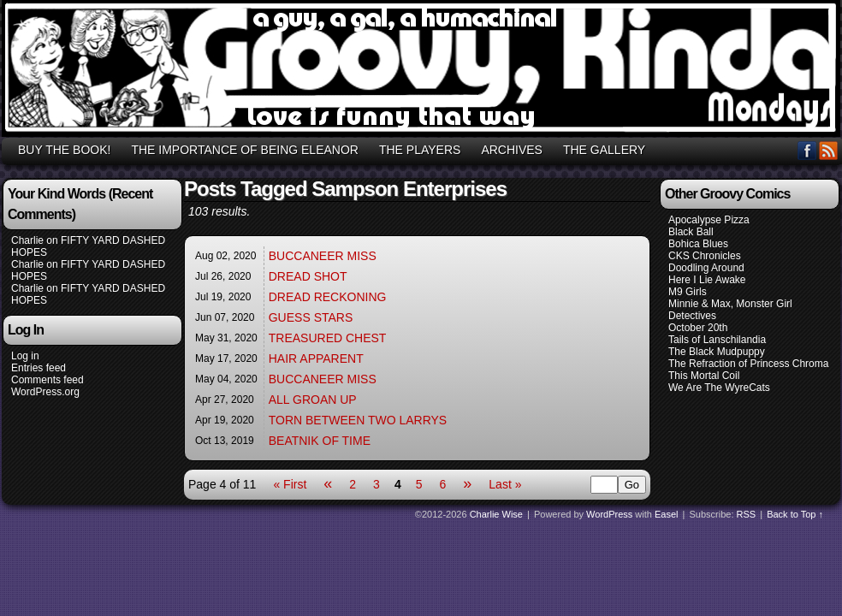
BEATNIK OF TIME (320, 441)
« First (290, 484)
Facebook (807, 150)
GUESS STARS (311, 317)
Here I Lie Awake (707, 280)
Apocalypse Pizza (709, 220)
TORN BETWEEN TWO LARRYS (358, 420)
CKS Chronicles (705, 256)
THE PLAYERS (420, 150)
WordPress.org (45, 392)
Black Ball (691, 232)
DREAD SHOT (308, 276)
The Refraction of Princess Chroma (748, 364)
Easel (667, 514)
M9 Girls (688, 292)
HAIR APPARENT (316, 358)
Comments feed (47, 380)
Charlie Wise (496, 514)
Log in (25, 356)
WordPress (609, 514)
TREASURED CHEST (328, 338)
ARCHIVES (512, 150)
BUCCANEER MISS (323, 256)
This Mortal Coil (704, 376)
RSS (829, 150)
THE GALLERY (604, 150)
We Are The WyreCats (719, 388)
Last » (505, 484)
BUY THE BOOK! (64, 150)
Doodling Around (706, 268)
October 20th (698, 328)
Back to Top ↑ (795, 514)
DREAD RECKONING (328, 297)
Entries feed (39, 368)
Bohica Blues (698, 244)
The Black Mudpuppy (717, 352)
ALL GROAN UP (313, 400)
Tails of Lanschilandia (717, 340)
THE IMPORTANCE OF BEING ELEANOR (245, 150)
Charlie (27, 240)
